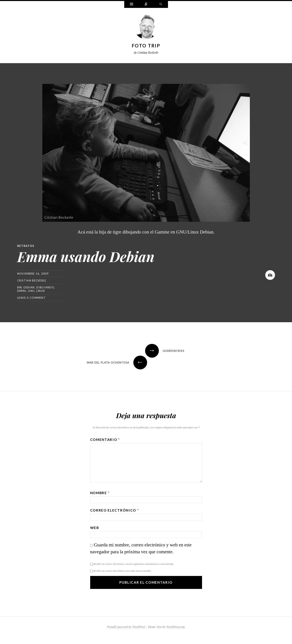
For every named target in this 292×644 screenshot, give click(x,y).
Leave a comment (32, 297)
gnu (31, 291)
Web (95, 527)
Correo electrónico (115, 510)
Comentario (105, 439)
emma (22, 291)
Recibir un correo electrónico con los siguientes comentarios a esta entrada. (134, 564)
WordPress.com (175, 627)
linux (41, 291)
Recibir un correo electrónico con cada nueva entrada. (122, 571)
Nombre (100, 493)
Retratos (26, 246)
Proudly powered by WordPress (126, 627)
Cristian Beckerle (32, 280)
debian (29, 287)
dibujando (45, 287)
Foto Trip (146, 46)
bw (20, 287)
